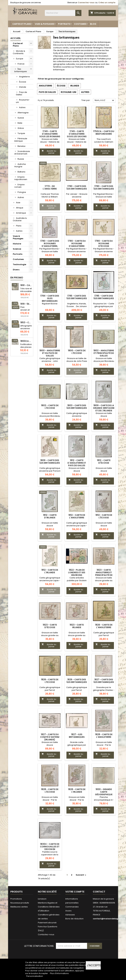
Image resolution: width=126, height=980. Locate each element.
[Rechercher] (63, 13)
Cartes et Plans (22, 24)
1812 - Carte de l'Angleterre (77, 516)
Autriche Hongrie (20, 165)
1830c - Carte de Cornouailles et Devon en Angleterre (50, 848)
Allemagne (23, 113)
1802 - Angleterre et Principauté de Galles (104, 353)
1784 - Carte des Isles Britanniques (50, 298)
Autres (22, 107)
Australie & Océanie (20, 219)
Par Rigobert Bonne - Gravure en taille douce (104, 197)
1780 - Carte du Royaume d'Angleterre (77, 243)
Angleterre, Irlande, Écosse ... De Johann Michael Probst (77, 306)
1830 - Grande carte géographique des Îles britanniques (104, 794)
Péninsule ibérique (21, 140)
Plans (19, 226)
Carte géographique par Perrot (104, 634)
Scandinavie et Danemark (22, 153)
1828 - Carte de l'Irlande (77, 791)
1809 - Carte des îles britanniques (50, 462)
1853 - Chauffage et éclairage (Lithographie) (26, 323)
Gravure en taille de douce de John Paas (77, 360)
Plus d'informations (59, 973)
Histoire (17, 244)
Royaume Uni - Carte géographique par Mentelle (104, 306)
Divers (16, 270)
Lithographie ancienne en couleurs (26, 330)
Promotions (16, 899)
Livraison (42, 899)
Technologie (19, 264)
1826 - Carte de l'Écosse (50, 681)
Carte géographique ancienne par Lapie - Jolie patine (77, 526)
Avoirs (68, 911)
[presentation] (79, 956)
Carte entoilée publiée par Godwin (77, 579)
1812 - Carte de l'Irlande (50, 571)
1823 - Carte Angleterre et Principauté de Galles (104, 574)
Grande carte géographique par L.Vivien (77, 745)
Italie (20, 123)
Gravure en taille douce (104, 415)
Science (17, 249)
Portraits (64, 24)
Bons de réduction (74, 919)
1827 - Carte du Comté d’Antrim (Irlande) (50, 737)
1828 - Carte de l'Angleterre (104, 736)
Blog (93, 24)
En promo (17, 278)
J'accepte (94, 965)
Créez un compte (107, 3)
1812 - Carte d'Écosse (104, 462)
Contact (99, 892)
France (21, 64)
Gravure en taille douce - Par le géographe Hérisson (104, 745)
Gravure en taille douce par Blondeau (104, 360)
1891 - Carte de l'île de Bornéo (26, 285)
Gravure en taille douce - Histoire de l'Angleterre (50, 142)
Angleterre (24, 77)
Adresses (70, 915)
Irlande (23, 87)
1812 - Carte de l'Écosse (104, 516)
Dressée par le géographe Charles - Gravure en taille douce (104, 691)
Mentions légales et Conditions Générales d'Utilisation (49, 907)
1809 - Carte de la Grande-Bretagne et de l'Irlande (104, 408)
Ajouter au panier (49, 152)
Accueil (16, 38)
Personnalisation (35, 976)
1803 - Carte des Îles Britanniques (77, 407)
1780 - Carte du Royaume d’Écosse (104, 243)
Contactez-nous (46, 934)
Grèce (21, 128)
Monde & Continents (19, 52)
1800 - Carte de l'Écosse (77, 352)
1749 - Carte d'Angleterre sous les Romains (50, 134)
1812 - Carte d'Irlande (50, 516)
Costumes (80, 24)
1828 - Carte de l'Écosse (50, 791)
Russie (21, 159)
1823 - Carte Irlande (77, 626)
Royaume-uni (23, 101)
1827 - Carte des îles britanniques (104, 681)
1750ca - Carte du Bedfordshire (104, 133)
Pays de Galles (21, 93)
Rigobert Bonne (50, 304)
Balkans (21, 172)
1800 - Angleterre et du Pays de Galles (50, 353)
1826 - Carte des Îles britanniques (77, 681)
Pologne (22, 192)
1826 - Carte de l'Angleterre (104, 626)
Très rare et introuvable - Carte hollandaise (26, 293)
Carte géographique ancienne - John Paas (50, 361)
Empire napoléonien (21, 178)
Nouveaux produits (20, 903)
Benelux (21, 146)
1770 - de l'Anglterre (50, 187)
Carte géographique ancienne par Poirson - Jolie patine (50, 471)
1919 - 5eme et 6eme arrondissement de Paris (26, 304)
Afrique (20, 208)
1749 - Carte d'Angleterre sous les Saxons (77, 134)
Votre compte (75, 892)
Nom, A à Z (105, 100)
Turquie (21, 133)
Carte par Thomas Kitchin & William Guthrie (50, 197)
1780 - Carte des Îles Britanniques (77, 187)
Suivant (81, 875)
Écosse (23, 82)
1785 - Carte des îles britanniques (77, 297)
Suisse (21, 118)
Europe (20, 59)
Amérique (21, 213)
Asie (18, 203)
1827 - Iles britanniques (77, 736)
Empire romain (19, 186)
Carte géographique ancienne (77, 415)
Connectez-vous (86, 3)
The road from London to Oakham (104, 140)
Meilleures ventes (19, 907)
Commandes (72, 907)
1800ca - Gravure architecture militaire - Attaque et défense (26, 341)
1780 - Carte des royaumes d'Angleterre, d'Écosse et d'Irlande (50, 246)
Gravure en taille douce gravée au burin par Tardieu (104, 580)
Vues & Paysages (45, 24)
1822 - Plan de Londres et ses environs (77, 572)
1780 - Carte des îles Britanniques (104, 187)
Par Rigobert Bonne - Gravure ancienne (77, 250)
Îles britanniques (21, 70)
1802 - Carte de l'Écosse (50, 407)
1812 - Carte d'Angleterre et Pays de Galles (77, 463)
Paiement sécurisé (47, 923)
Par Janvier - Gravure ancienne (77, 195)
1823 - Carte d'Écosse (50, 626)
